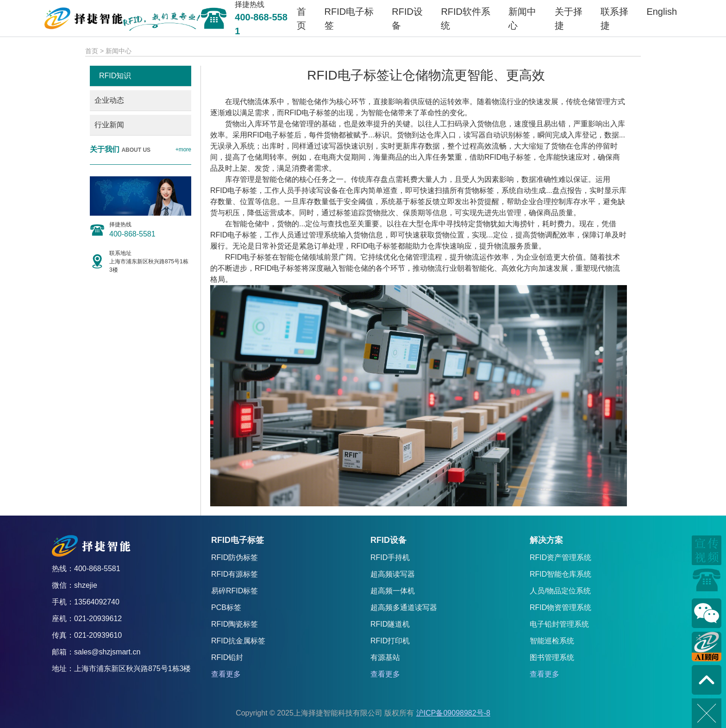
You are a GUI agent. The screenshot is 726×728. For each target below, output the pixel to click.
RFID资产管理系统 (560, 557)
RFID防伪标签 (235, 557)
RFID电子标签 (308, 113)
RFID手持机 (390, 557)
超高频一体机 (393, 591)
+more (183, 149)
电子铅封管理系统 (559, 624)
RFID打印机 (390, 641)
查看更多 (226, 674)
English (662, 12)
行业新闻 (109, 125)
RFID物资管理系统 (560, 607)
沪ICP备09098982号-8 (453, 713)
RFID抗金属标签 (238, 641)
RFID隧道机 (390, 624)
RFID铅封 (227, 657)
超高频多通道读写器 (404, 607)
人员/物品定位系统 (560, 591)
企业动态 (109, 100)
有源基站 (385, 657)
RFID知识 (115, 76)
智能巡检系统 (552, 641)
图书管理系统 (552, 657)
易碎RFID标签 (235, 591)
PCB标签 (226, 607)
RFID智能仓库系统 (560, 574)
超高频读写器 (393, 574)
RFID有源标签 (235, 574)
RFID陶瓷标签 (235, 624)
